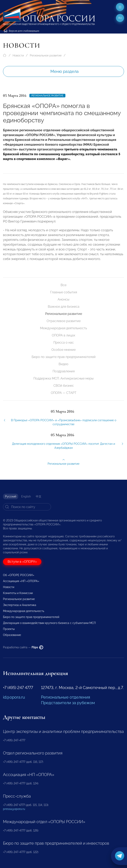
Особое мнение (63, 350)
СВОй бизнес (64, 386)
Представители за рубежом (68, 703)
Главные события (64, 292)
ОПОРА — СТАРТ (64, 393)
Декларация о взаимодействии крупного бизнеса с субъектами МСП (49, 623)
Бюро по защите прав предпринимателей (64, 357)
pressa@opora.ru (14, 809)
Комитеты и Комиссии (18, 593)
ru (120, 18)
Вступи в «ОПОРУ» (22, 562)
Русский (11, 496)
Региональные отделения (65, 697)
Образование (12, 635)
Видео (63, 364)
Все (63, 285)
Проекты (9, 629)
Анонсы (63, 299)
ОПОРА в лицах (63, 335)
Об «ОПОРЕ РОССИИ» (19, 575)
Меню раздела (64, 71)
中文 (39, 496)
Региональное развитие (46, 55)
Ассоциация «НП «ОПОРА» (21, 581)
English (26, 496)
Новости (18, 55)
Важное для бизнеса (64, 307)
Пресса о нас (64, 343)
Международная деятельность (63, 328)
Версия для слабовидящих (22, 31)
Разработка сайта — (23, 647)
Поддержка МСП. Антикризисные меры (63, 378)
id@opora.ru (14, 697)
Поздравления (64, 371)
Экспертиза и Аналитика (20, 605)
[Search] (27, 507)
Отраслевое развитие (64, 321)
